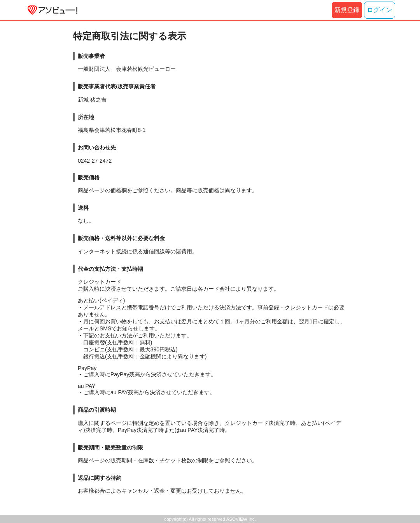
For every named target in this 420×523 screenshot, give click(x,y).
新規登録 (347, 10)
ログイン (380, 10)
